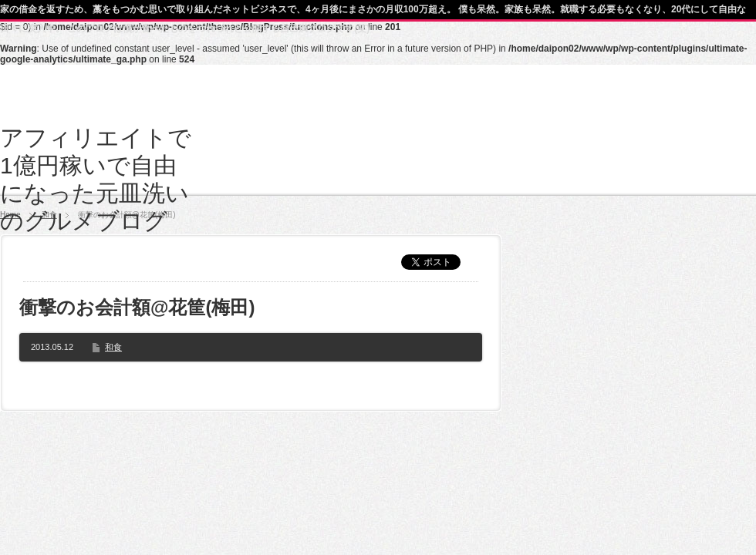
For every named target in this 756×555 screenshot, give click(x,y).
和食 (113, 347)
